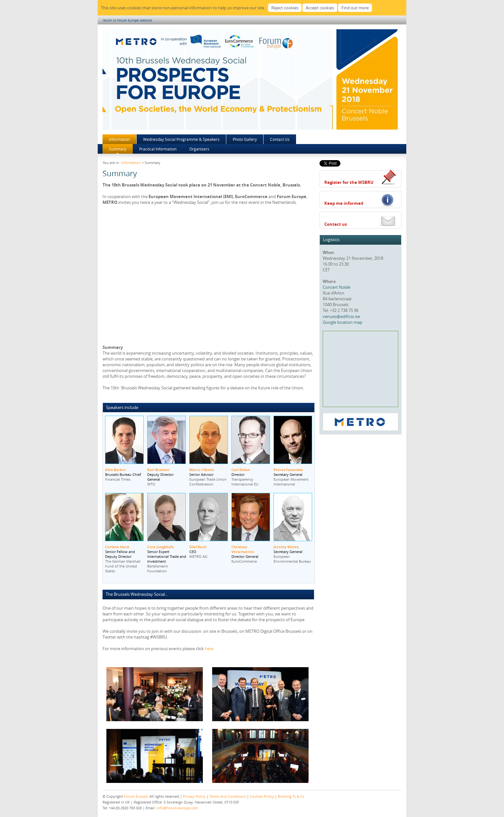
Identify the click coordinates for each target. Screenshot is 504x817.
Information (119, 139)
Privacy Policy (194, 796)
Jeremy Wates (286, 547)
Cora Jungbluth (160, 547)
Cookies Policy (262, 796)
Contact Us (280, 139)
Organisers (199, 149)
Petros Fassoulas (288, 470)
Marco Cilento (202, 470)
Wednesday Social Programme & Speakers (181, 139)
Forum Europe (136, 796)
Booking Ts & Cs (291, 796)
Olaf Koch (198, 547)
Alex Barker (116, 470)
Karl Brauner (158, 470)
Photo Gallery (245, 139)
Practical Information (158, 149)
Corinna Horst (117, 547)
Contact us (336, 224)
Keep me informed (344, 203)
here (209, 649)
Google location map (342, 322)
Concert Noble (337, 287)
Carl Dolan (241, 470)
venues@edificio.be (341, 316)
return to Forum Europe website (127, 20)
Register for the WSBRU (349, 182)
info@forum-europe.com (177, 808)
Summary (118, 149)
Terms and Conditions (228, 796)
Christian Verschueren (243, 549)
